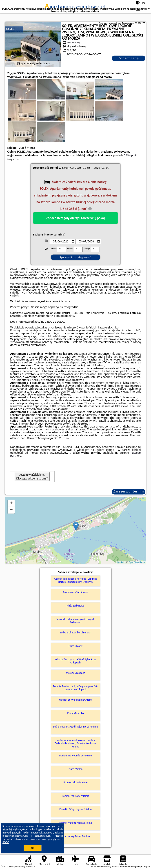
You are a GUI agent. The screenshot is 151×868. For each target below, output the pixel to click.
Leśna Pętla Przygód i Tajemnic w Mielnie (75, 727)
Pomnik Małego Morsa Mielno (76, 823)
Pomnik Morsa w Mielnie (76, 796)
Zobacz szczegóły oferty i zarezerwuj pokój (76, 218)
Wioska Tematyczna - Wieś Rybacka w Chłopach (75, 661)
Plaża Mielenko (75, 713)
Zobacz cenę (129, 58)
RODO (6, 842)
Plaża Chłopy (75, 646)
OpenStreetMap (137, 562)
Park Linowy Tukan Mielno (75, 836)
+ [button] (11, 503)
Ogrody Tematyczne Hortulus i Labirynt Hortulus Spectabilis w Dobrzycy (75, 580)
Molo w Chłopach (75, 673)
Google (7, 829)
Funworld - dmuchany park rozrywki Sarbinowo (76, 621)
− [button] (11, 510)
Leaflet (120, 562)
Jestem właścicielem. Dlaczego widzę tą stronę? (32, 477)
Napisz (147, 867)
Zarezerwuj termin (129, 491)
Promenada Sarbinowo (76, 592)
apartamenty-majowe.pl (75, 6)
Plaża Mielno (75, 769)
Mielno (11, 29)
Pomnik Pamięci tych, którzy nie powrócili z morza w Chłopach (75, 688)
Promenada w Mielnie (76, 782)
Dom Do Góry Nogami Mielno (75, 809)
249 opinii (130, 155)
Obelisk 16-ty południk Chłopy (75, 700)
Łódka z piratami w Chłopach (75, 633)
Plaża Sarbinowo (75, 606)
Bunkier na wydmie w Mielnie (75, 756)
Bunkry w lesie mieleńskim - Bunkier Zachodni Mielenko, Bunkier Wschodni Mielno (75, 743)
